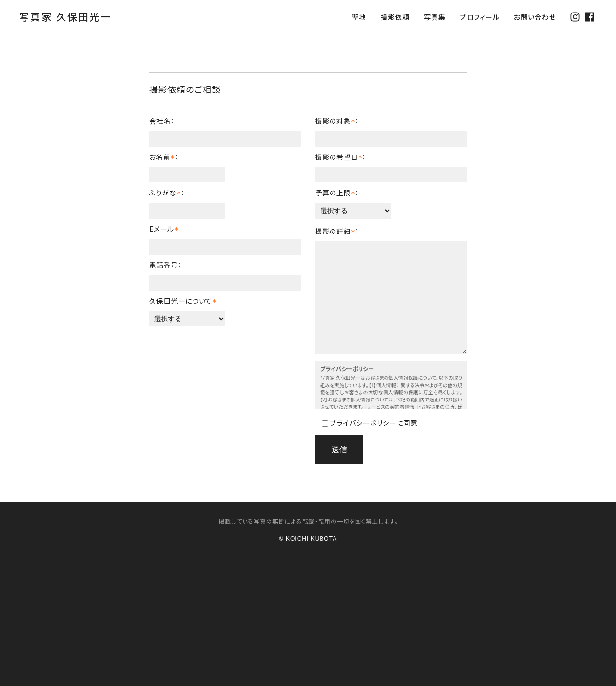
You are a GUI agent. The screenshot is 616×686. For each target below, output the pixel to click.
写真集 (435, 17)
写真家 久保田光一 (65, 17)
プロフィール (480, 17)
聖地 (359, 17)
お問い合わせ (535, 17)
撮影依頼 (395, 17)
